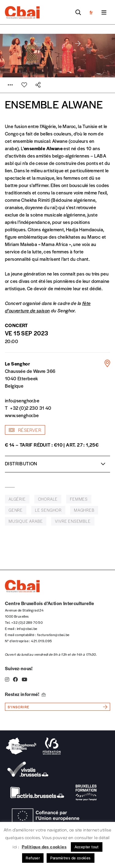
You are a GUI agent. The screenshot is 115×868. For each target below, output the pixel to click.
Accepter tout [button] (87, 847)
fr (91, 12)
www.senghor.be (22, 415)
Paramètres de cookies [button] (70, 858)
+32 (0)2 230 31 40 (31, 408)
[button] (78, 44)
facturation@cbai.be (53, 635)
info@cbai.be (27, 628)
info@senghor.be (22, 400)
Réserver (25, 430)
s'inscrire (19, 707)
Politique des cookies (44, 846)
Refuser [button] (33, 858)
